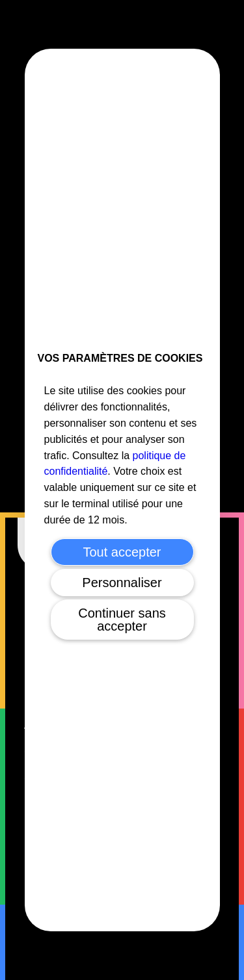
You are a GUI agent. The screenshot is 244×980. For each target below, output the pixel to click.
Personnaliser (122, 583)
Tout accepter (122, 552)
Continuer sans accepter (122, 620)
